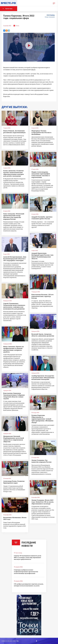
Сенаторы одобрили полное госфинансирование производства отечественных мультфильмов (26, 572)
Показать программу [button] (26, 9)
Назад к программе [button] (50, 17)
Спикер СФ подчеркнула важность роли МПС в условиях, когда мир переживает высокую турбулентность (28, 557)
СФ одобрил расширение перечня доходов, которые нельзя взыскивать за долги (29, 585)
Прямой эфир (8, 9)
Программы (51, 15)
